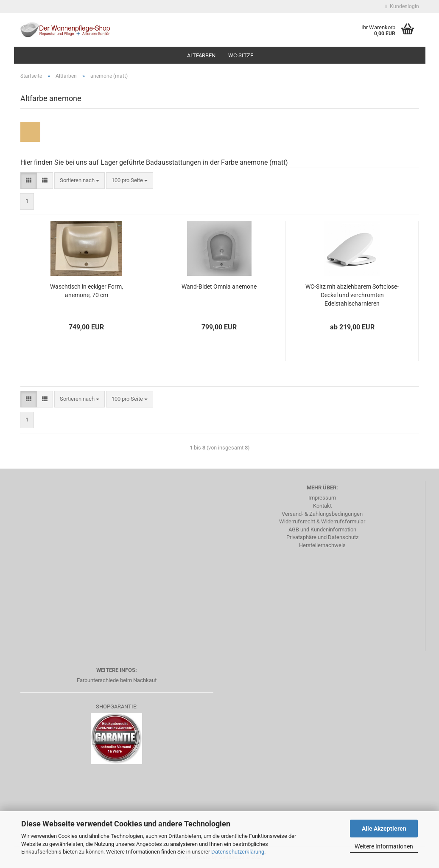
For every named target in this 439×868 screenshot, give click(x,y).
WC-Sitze (241, 55)
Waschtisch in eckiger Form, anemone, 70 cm (87, 291)
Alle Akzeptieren (384, 829)
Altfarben (201, 55)
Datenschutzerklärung (238, 852)
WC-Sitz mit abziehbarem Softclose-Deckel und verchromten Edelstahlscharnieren (352, 295)
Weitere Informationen (384, 846)
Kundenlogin (402, 6)
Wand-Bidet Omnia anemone (219, 287)
